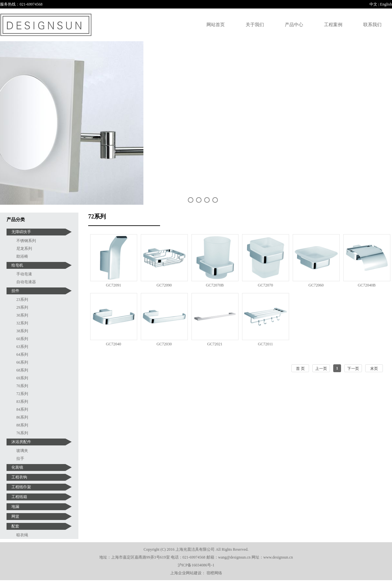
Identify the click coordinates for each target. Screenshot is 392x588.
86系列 (22, 417)
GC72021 (215, 344)
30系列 (22, 315)
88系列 (22, 425)
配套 (15, 526)
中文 (373, 4)
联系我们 (372, 25)
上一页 (321, 369)
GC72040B (367, 285)
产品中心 (294, 25)
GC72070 (265, 285)
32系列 (22, 323)
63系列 (22, 347)
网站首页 (216, 25)
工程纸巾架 (21, 487)
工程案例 (333, 25)
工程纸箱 (19, 497)
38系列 (22, 331)
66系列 (22, 362)
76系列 (22, 433)
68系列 (22, 370)
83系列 (22, 402)
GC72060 (316, 285)
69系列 (22, 378)
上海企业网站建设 (186, 573)
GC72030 (164, 344)
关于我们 (255, 25)
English (386, 4)
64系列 (22, 355)
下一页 (353, 369)
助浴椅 (22, 256)
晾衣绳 (22, 535)
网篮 (15, 516)
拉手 (20, 458)
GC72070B (215, 285)
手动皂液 (24, 274)
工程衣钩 (19, 477)
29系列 (22, 307)
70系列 (22, 386)
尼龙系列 (24, 249)
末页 (374, 369)
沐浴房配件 (21, 442)
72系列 (22, 394)
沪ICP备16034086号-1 (196, 565)
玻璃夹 (22, 451)
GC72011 (265, 344)
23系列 (22, 300)
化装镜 (17, 467)
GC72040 (114, 344)
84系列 (22, 409)
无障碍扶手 (21, 232)
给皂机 (17, 265)
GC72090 (164, 285)
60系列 (22, 339)
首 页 (300, 369)
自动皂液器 (26, 282)
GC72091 (114, 285)
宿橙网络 (214, 573)
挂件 (15, 291)
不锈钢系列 (26, 241)
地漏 (15, 507)
